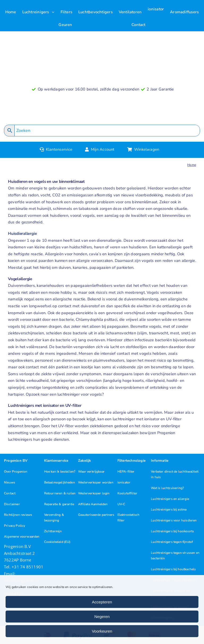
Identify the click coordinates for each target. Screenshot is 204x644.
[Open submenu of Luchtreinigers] (54, 12)
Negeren (102, 617)
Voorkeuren (102, 631)
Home (192, 165)
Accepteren (102, 602)
